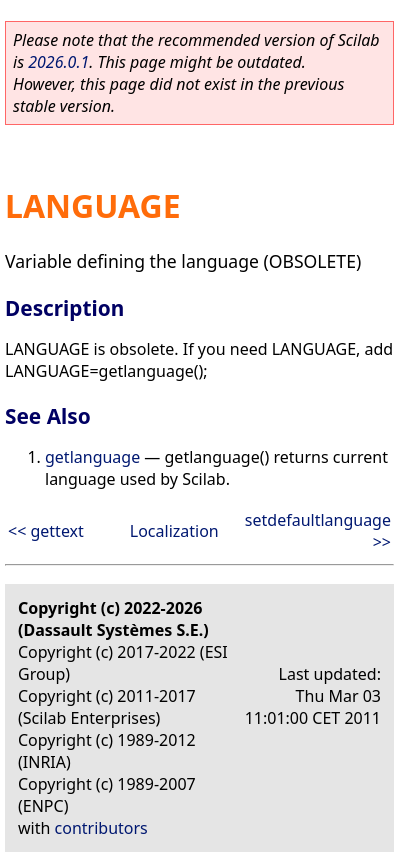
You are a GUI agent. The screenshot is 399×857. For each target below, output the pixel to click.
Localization (174, 531)
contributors (101, 828)
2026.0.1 (58, 62)
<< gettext (46, 531)
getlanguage (92, 457)
